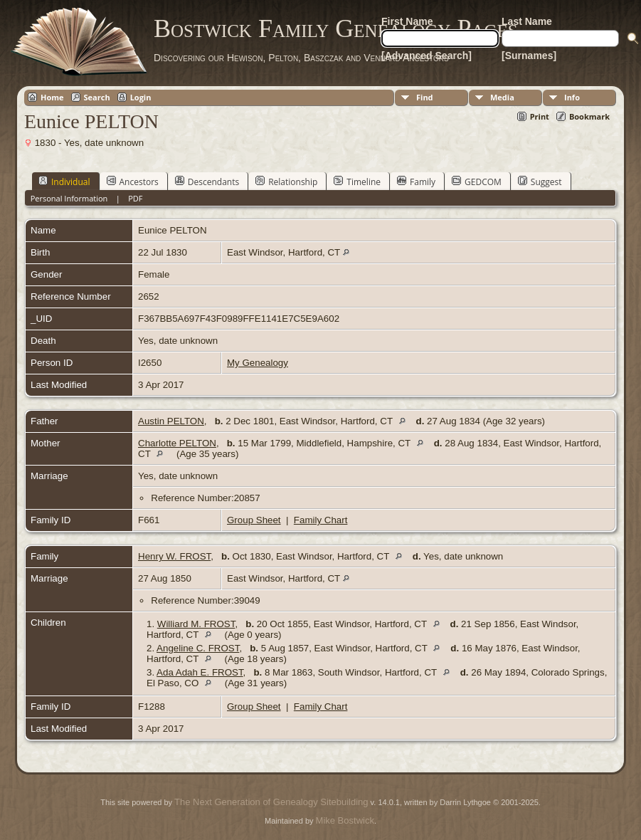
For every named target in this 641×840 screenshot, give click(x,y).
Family (416, 182)
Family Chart (321, 520)
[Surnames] (529, 56)
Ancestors (133, 182)
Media (502, 97)
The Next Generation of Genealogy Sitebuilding (271, 802)
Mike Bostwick (345, 820)
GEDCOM (477, 182)
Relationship (286, 182)
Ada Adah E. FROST (200, 672)
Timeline (357, 182)
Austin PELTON (171, 421)
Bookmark (589, 116)
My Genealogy (258, 363)
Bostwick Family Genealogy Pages (336, 28)
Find (425, 97)
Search (97, 97)
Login (141, 97)
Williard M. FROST (196, 624)
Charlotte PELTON (177, 443)
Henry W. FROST (174, 556)
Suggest (540, 182)
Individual (64, 182)
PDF (135, 198)
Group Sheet (254, 520)
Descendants (207, 182)
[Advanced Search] (427, 56)
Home (52, 97)
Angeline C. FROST (198, 648)
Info (572, 97)
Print (540, 116)
